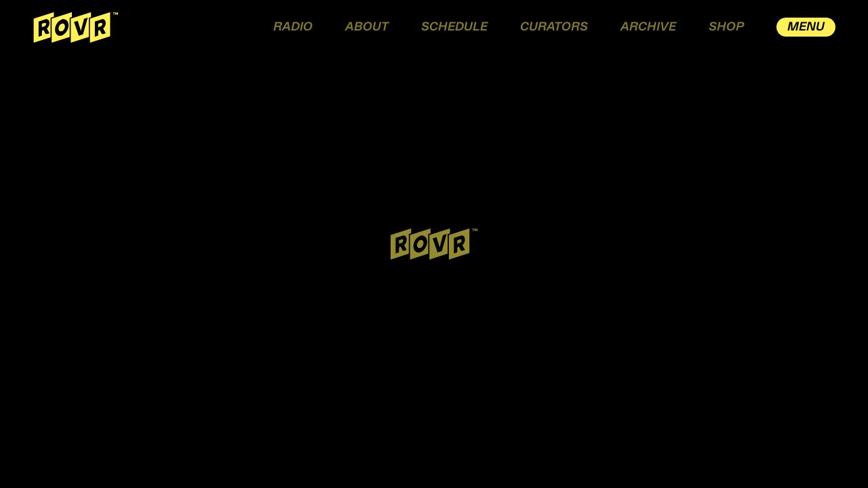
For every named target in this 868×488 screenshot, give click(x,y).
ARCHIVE (648, 27)
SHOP (726, 27)
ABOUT (367, 27)
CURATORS (554, 27)
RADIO (293, 27)
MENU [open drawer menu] (806, 27)
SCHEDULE (454, 27)
